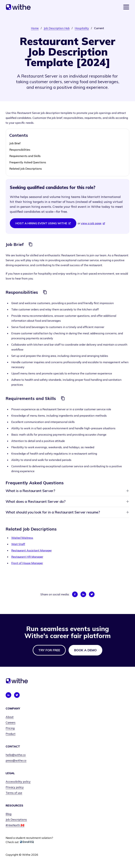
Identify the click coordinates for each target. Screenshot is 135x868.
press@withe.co (16, 760)
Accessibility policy (18, 782)
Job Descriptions (16, 819)
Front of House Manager (27, 563)
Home (35, 28)
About (10, 717)
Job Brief (15, 143)
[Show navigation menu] (126, 7)
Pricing (10, 728)
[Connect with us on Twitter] (17, 695)
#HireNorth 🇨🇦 (15, 825)
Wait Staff (18, 544)
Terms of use (14, 793)
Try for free (49, 650)
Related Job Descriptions (26, 169)
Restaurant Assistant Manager (31, 550)
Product (11, 734)
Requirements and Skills (25, 156)
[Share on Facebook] (75, 594)
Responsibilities (20, 150)
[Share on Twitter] (92, 594)
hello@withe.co (16, 755)
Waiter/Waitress (22, 538)
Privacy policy (15, 787)
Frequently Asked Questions (28, 162)
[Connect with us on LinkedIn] (8, 695)
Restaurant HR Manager (27, 557)
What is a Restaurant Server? (67, 491)
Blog (9, 814)
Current (99, 28)
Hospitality (82, 28)
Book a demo (85, 650)
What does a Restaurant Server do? (67, 501)
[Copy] (31, 244)
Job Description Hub (57, 28)
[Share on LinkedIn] (83, 594)
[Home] (18, 7)
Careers (11, 722)
